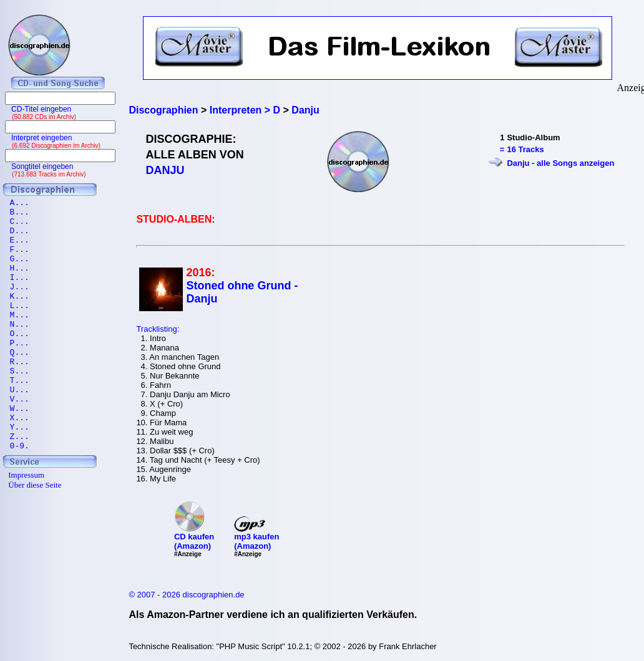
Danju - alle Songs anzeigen (560, 163)
